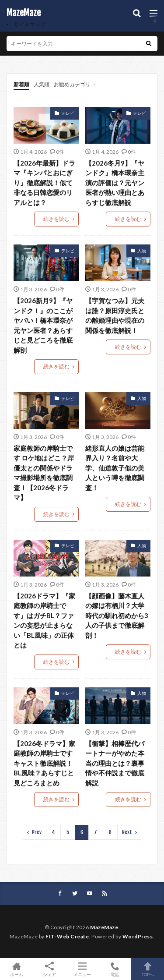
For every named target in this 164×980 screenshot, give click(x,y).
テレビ (68, 113)
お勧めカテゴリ (72, 84)
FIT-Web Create (67, 936)
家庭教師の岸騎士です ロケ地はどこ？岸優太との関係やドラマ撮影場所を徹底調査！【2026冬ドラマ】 (44, 473)
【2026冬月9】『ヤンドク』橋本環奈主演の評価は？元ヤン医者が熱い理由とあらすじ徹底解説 (115, 183)
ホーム (16, 969)
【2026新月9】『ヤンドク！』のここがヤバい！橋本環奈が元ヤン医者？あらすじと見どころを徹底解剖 (43, 325)
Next (127, 832)
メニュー (82, 969)
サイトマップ (30, 24)
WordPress (138, 936)
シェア (49, 969)
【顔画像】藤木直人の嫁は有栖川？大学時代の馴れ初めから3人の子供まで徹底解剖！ (117, 616)
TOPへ (148, 969)
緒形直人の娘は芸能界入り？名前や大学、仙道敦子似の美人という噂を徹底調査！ (115, 468)
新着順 (21, 84)
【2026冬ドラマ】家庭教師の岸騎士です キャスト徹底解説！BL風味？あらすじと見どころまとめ (44, 763)
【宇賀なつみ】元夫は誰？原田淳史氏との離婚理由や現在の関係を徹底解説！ (115, 315)
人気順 (42, 84)
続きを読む (56, 219)
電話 (115, 969)
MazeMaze (24, 13)
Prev (37, 832)
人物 (142, 251)
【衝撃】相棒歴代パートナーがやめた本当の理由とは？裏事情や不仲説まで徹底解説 (115, 763)
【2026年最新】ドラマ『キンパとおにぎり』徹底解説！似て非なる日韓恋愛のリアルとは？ (44, 183)
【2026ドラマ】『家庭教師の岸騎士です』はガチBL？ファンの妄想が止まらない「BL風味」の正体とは (44, 621)
